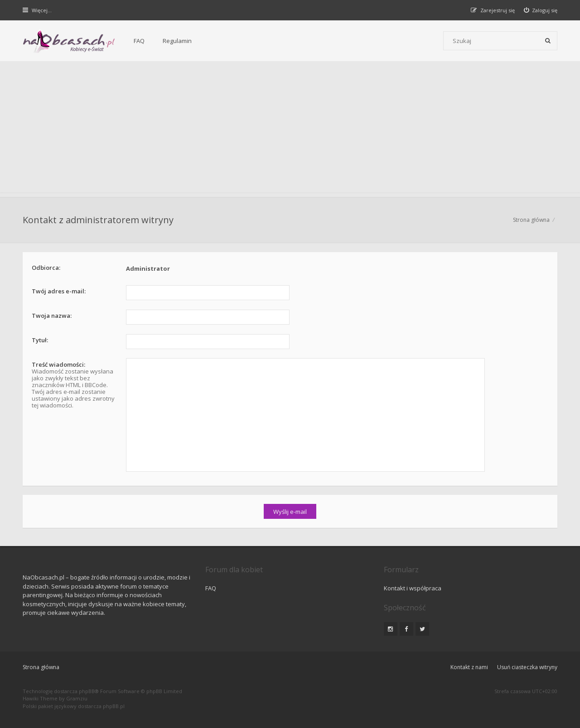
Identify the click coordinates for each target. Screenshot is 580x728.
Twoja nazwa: (52, 316)
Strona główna (531, 220)
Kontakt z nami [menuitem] (469, 667)
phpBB (87, 691)
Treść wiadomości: (58, 364)
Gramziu (77, 698)
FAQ (139, 41)
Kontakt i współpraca (413, 588)
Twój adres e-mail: (59, 291)
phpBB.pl (114, 706)
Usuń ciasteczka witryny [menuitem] (527, 667)
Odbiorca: (46, 268)
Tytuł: (40, 340)
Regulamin (177, 41)
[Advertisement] (290, 129)
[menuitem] (541, 10)
